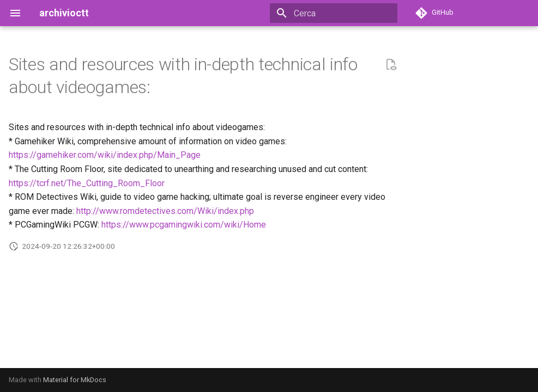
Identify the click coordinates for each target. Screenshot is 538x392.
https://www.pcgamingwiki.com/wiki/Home (184, 225)
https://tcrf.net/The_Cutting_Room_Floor (87, 183)
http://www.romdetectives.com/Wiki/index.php (165, 211)
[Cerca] (334, 13)
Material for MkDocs (75, 380)
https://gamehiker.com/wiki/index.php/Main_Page (105, 155)
